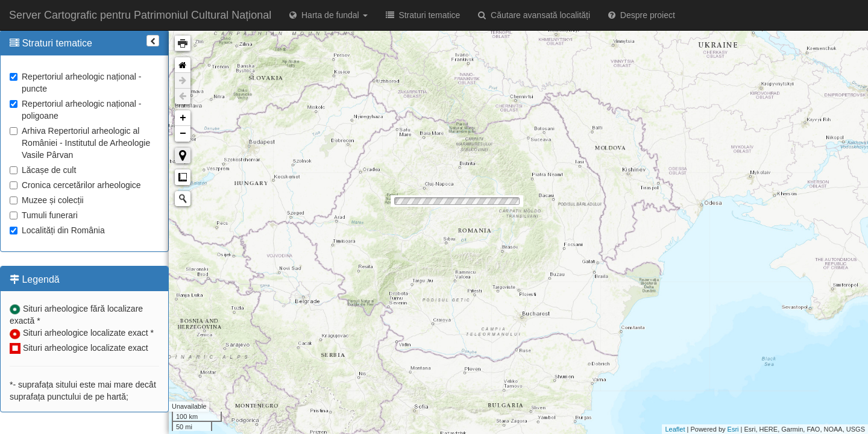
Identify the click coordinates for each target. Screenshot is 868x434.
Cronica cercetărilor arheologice (75, 185)
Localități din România (57, 230)
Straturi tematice (423, 15)
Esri (733, 429)
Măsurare (183, 177)
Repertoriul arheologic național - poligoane (75, 110)
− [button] (183, 134)
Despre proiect (642, 15)
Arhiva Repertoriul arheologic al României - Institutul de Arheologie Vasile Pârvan (80, 143)
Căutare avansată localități (534, 15)
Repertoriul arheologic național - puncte (75, 83)
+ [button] (183, 118)
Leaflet (675, 429)
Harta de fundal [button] (328, 15)
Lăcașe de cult (43, 170)
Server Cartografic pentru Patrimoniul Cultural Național (140, 15)
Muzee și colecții (47, 200)
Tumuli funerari (44, 215)
